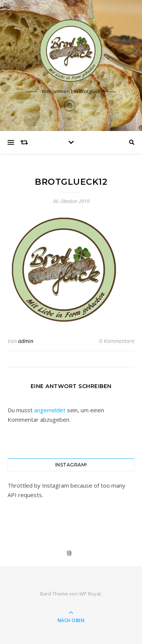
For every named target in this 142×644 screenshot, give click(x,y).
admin (26, 341)
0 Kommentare (117, 341)
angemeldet (50, 410)
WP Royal (90, 594)
